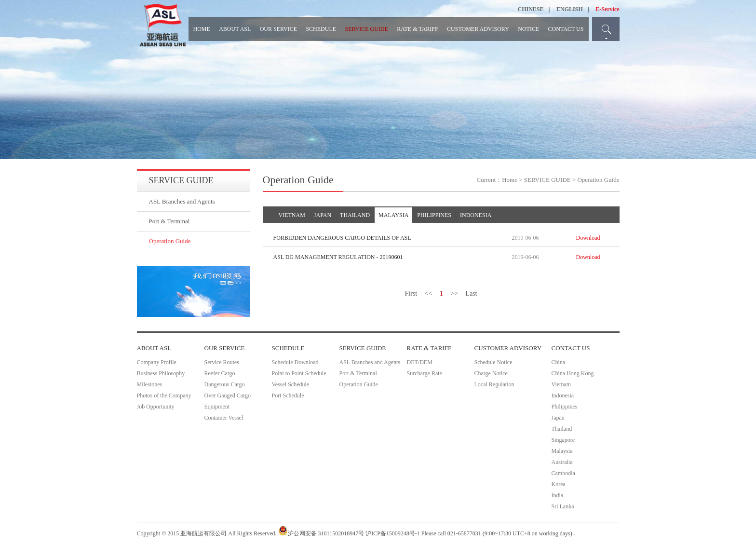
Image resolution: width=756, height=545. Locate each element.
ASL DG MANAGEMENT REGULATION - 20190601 (338, 257)
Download (588, 238)
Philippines (565, 407)
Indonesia (563, 395)
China (559, 362)
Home (510, 180)
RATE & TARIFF (418, 29)
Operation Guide (170, 241)
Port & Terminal (169, 221)
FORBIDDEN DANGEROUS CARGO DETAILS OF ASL (342, 238)
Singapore (563, 440)
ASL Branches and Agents (182, 201)
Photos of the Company (164, 395)
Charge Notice (491, 373)
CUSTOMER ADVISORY (478, 29)
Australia (562, 462)
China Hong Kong (573, 373)
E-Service (607, 9)
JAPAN (323, 215)
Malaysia (562, 451)
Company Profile (157, 362)
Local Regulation (494, 384)
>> (454, 293)
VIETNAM (292, 215)
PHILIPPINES (434, 215)
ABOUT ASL (235, 29)
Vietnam (561, 384)
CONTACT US (566, 29)
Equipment (217, 407)
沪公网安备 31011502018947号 (321, 533)
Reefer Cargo (220, 373)
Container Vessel (224, 418)
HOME (202, 29)
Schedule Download (295, 362)
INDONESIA (476, 215)
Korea (559, 484)
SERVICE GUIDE (366, 29)
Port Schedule (288, 395)
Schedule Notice (493, 362)
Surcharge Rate (425, 373)
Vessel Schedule (291, 384)
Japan (558, 418)
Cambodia (563, 473)
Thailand (562, 429)
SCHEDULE (321, 29)
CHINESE (531, 9)
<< (429, 293)
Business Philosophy (161, 373)
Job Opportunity (156, 407)
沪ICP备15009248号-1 (393, 533)
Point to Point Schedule (299, 373)
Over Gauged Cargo (228, 395)
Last (471, 293)
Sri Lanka (563, 506)
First (411, 293)
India (558, 495)
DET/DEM (420, 362)
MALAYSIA (393, 215)
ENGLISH (570, 9)
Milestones (150, 384)
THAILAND (355, 215)
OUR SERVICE (278, 29)
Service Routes (222, 362)
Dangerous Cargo (225, 384)
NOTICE (528, 29)
